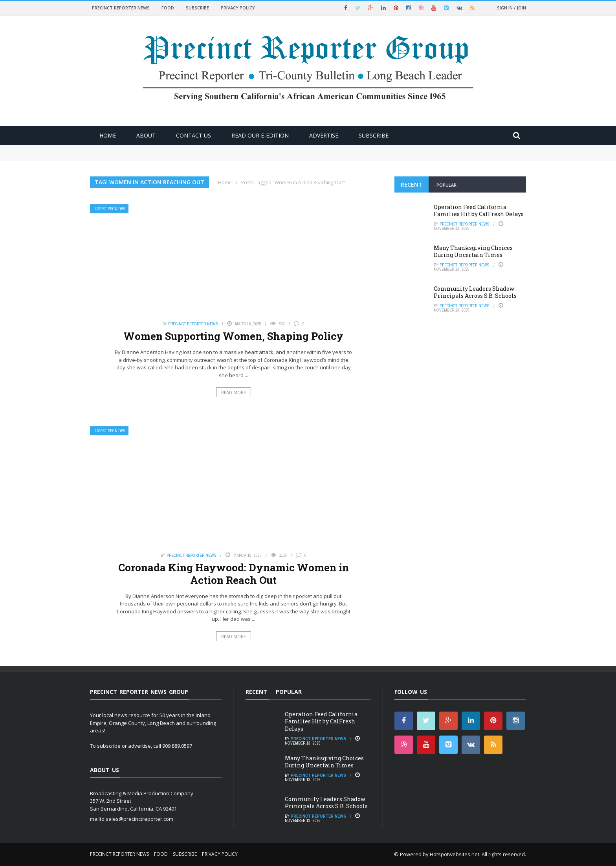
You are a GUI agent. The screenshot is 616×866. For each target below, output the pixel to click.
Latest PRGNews (110, 209)
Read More (234, 392)
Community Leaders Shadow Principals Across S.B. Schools (475, 292)
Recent (412, 184)
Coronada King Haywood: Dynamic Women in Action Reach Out (234, 573)
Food (168, 8)
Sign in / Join (511, 8)
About (146, 135)
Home (108, 135)
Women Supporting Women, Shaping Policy (233, 336)
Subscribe (197, 8)
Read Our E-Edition (260, 135)
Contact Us (193, 135)
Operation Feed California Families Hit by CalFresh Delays (479, 210)
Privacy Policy (238, 8)
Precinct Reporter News (121, 8)
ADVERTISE (324, 135)
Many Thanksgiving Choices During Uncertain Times (473, 251)
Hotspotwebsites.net (455, 854)
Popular (446, 185)
